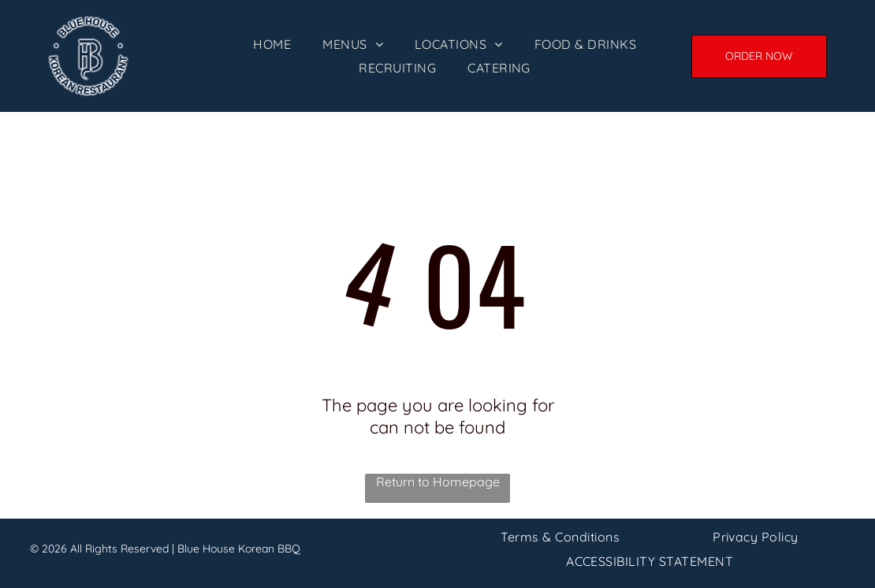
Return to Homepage (438, 482)
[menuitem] (272, 44)
